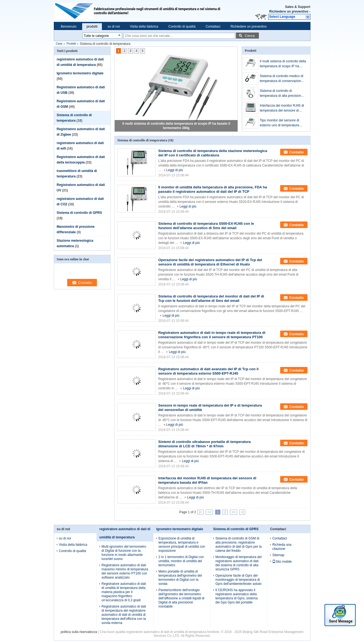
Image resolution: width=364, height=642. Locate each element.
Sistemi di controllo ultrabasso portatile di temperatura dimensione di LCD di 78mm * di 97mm (205, 444)
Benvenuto (69, 27)
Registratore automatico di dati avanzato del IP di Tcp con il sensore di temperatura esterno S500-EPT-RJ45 (208, 371)
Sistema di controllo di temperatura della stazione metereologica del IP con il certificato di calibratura (213, 153)
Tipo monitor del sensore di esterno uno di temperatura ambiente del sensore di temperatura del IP (279, 123)
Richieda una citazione (282, 547)
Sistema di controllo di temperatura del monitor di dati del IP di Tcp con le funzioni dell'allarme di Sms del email (211, 298)
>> (233, 512)
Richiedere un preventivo (289, 11)
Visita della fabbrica (144, 27)
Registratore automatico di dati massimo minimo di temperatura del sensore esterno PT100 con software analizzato (125, 571)
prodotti (92, 27)
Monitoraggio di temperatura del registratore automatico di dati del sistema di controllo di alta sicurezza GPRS (239, 563)
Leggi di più (175, 170)
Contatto (296, 152)
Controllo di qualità (182, 27)
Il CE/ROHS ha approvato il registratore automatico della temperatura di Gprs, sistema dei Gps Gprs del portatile (237, 596)
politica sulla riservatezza (79, 632)
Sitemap (278, 555)
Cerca (250, 36)
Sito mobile (282, 562)
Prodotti (71, 44)
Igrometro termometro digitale (80, 73)
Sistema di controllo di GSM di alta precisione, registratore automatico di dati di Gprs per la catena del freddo (239, 545)
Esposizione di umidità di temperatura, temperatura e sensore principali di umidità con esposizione (182, 545)
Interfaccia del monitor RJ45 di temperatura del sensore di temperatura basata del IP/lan (282, 108)
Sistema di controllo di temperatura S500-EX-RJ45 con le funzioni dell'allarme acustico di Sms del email (206, 226)
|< (200, 512)
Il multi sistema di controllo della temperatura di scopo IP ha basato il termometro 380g (283, 64)
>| (242, 512)
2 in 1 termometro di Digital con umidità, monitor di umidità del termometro (181, 561)
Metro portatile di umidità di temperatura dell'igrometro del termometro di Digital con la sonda (180, 578)
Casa (59, 44)
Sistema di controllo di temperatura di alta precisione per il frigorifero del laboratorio (281, 94)
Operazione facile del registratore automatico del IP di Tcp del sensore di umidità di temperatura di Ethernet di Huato (210, 262)
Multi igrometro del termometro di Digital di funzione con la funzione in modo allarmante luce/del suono (124, 553)
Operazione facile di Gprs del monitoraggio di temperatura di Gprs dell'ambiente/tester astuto (239, 580)
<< (209, 512)
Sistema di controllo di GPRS (79, 213)
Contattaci (213, 27)
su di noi (114, 27)
